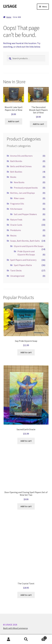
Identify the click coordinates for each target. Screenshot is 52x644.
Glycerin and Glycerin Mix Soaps (29, 246)
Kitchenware (16, 209)
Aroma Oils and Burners (21, 156)
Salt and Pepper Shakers (25, 214)
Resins (13, 236)
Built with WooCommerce (15, 628)
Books (13, 177)
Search (26, 639)
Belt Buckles (16, 172)
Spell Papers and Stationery (23, 260)
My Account (9, 639)
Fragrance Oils (17, 204)
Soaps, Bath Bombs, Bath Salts (25, 241)
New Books (19, 182)
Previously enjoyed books (26, 188)
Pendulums (16, 230)
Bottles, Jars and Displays (23, 193)
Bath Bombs (16, 161)
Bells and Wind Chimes (21, 166)
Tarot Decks (16, 270)
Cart (41, 637)
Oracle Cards (16, 225)
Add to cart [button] (14, 121)
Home (9, 17)
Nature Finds (16, 220)
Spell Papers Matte (23, 265)
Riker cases (19, 198)
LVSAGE (10, 6)
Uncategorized (17, 276)
